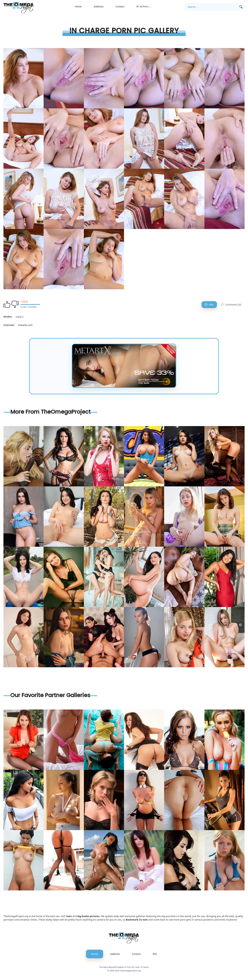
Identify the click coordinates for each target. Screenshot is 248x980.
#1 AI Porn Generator (147, 6)
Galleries (99, 6)
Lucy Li (20, 317)
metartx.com (25, 325)
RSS (155, 954)
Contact (120, 6)
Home (78, 6)
